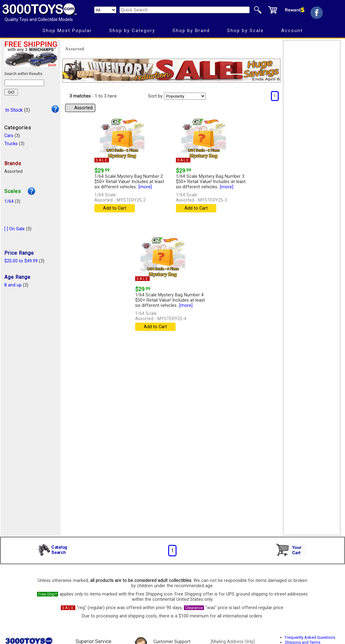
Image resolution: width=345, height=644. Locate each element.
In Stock (14, 110)
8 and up (13, 285)
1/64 (9, 201)
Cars (9, 136)
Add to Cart (115, 208)
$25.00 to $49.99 (21, 261)
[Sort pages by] (185, 96)
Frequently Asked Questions (310, 637)
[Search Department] (105, 10)
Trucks (11, 144)
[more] (145, 187)
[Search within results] (24, 83)
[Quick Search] (185, 10)
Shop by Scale (245, 31)
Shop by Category (132, 31)
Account (292, 31)
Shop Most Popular (67, 31)
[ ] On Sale (15, 229)
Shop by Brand (191, 31)
